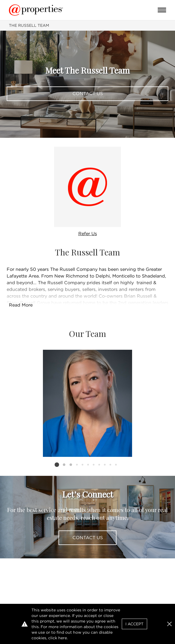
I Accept (134, 624)
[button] (169, 624)
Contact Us (88, 94)
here (63, 638)
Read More (21, 305)
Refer (88, 234)
